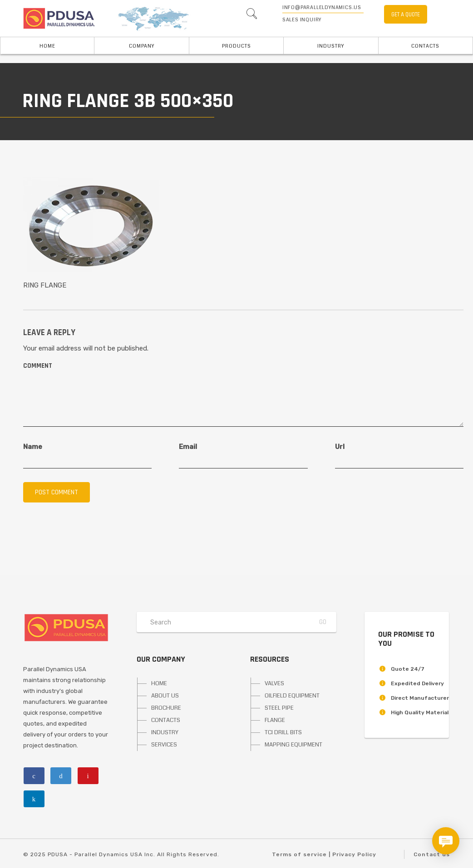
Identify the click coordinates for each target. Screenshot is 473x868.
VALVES (274, 683)
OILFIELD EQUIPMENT (292, 696)
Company (142, 46)
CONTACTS (166, 720)
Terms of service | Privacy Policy (324, 854)
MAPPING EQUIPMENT (293, 745)
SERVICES (164, 745)
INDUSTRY (331, 46)
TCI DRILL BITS (283, 732)
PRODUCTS (236, 46)
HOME (159, 683)
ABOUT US (165, 696)
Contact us (432, 854)
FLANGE (275, 720)
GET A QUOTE (406, 15)
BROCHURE (166, 708)
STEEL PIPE (279, 708)
